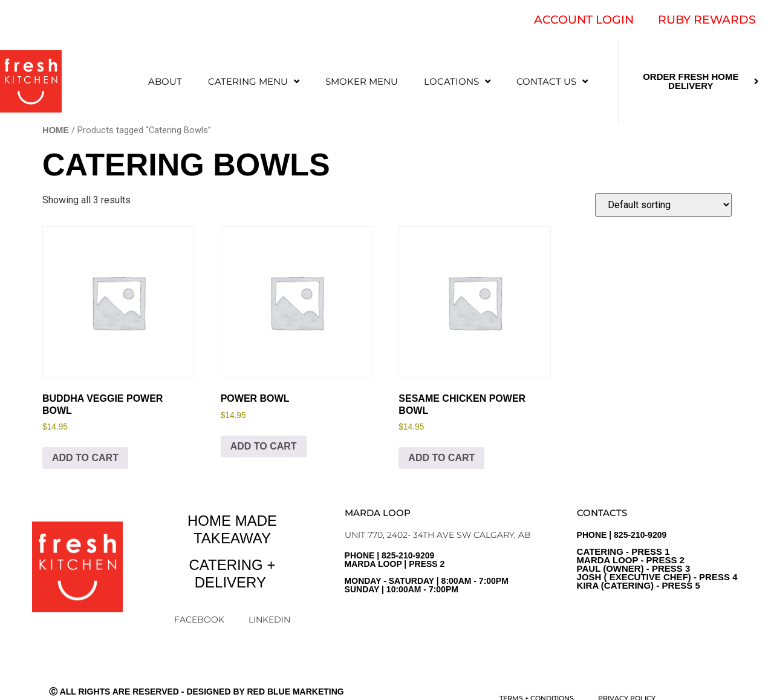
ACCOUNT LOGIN (584, 20)
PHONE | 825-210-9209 (657, 560)
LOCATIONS (457, 81)
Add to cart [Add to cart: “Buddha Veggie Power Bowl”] (85, 458)
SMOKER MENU (362, 81)
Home (56, 130)
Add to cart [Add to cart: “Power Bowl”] (264, 446)
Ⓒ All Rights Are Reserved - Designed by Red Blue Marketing (196, 692)
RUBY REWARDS (707, 20)
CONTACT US (552, 81)
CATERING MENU (254, 81)
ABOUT (165, 81)
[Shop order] (663, 205)
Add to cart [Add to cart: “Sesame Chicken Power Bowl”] (441, 458)
